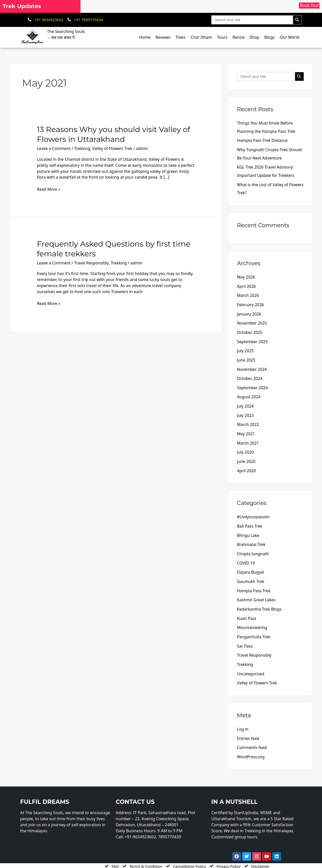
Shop (254, 37)
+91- (142, 828)
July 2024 (245, 402)
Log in (243, 721)
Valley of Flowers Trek (113, 148)
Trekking (83, 148)
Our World (290, 37)
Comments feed (252, 739)
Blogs (269, 37)
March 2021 (248, 439)
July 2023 (245, 411)
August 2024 (249, 393)
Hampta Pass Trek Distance (263, 140)
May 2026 (246, 275)
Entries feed (248, 730)
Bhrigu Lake (248, 530)
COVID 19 (246, 557)
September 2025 (253, 339)
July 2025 (245, 348)
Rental (238, 37)
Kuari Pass (247, 611)
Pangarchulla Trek (254, 629)
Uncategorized (251, 666)
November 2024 (252, 366)
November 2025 (252, 321)
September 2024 (253, 384)
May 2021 (246, 429)
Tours (222, 37)
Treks (181, 37)
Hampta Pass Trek (254, 584)
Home (145, 37)
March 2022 (248, 420)
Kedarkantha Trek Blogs (259, 602)
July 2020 (245, 448)
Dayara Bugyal (251, 566)
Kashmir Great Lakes (256, 593)
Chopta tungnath (253, 548)
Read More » (49, 189)
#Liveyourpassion (254, 512)
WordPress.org (251, 748)
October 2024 (250, 375)
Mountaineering (252, 620)
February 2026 (251, 303)
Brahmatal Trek (251, 539)
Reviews (163, 37)
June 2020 (246, 457)
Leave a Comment (54, 148)
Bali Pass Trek (250, 521)
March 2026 (248, 294)
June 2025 (246, 357)
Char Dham (201, 37)
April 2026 (247, 285)
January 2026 (249, 312)
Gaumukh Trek (251, 575)
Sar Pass (245, 639)
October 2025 (250, 330)
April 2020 (247, 466)
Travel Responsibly (92, 263)
